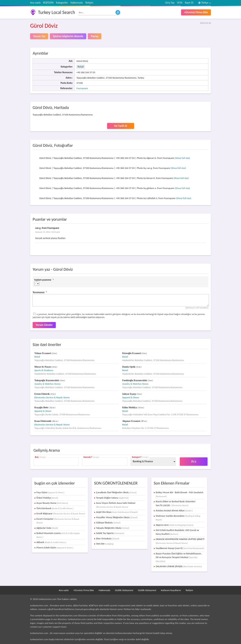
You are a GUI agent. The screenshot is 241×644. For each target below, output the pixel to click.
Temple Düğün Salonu (112, 498)
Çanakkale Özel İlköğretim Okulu (116, 492)
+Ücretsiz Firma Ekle (196, 12)
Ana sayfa (35, 3)
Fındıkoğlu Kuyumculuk (135, 380)
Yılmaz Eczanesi (43, 353)
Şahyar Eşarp (129, 394)
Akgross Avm (175, 525)
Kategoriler (62, 3)
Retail (81, 67)
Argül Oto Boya (117, 512)
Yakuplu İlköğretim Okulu (113, 528)
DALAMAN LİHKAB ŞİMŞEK (179, 566)
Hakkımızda (77, 3)
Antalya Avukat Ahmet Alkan (174, 510)
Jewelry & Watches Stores (48, 384)
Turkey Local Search (56, 12)
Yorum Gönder (44, 325)
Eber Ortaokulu (108, 538)
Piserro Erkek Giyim (55, 548)
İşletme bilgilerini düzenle (68, 36)
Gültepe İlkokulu (108, 523)
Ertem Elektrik (42, 394)
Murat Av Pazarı (43, 367)
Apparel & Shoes (131, 397)
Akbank (51, 542)
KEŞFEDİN (48, 3)
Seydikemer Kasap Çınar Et (180, 548)
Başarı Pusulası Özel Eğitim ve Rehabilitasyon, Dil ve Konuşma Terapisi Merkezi (179, 557)
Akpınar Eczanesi (131, 421)
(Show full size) (183, 158)
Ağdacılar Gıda (47, 528)
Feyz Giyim (50, 492)
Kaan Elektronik (43, 421)
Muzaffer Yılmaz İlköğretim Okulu (117, 517)
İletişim (89, 3)
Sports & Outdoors (44, 370)
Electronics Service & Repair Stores (52, 397)
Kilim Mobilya (130, 408)
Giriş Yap (170, 3)
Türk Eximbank (55, 508)
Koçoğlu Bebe (42, 408)
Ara (194, 461)
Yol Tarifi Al (120, 126)
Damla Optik (129, 367)
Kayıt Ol (189, 3)
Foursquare (82, 88)
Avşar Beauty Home (52, 503)
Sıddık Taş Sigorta (110, 533)
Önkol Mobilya (47, 498)
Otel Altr (105, 544)
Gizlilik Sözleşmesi (124, 590)
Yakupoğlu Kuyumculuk (47, 380)
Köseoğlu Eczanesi (132, 353)
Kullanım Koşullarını (171, 590)
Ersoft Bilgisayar (61, 513)
